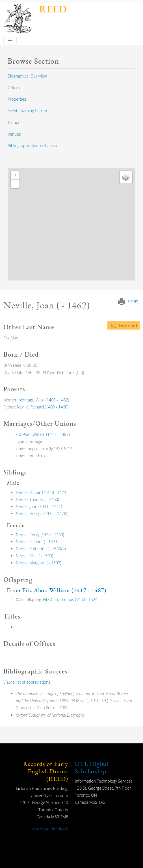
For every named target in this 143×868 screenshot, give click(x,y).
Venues (14, 134)
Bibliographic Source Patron (32, 146)
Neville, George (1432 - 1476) (41, 513)
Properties (17, 99)
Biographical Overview (27, 76)
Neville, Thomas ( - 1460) (37, 499)
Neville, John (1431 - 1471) (39, 506)
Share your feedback (50, 828)
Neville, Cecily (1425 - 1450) (40, 535)
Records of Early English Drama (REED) (46, 771)
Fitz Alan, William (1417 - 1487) (43, 434)
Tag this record (123, 325)
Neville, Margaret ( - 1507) (39, 563)
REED (53, 9)
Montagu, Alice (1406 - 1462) (44, 400)
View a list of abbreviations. (27, 682)
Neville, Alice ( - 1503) (34, 556)
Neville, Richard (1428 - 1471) (42, 492)
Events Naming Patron (27, 111)
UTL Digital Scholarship (92, 767)
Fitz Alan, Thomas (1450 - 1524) (71, 599)
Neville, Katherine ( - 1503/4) (41, 549)
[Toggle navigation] (10, 40)
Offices (14, 88)
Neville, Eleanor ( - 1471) (37, 542)
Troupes (15, 122)
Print (133, 301)
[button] (15, 175)
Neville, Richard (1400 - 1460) (43, 407)
